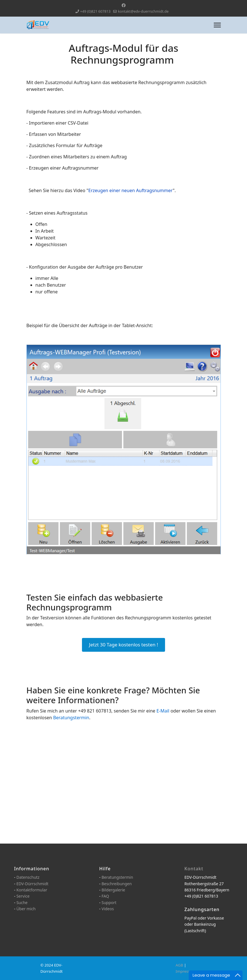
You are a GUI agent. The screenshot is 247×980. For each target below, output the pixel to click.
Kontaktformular (32, 890)
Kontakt (194, 869)
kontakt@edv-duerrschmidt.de (143, 11)
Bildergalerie (113, 890)
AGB (180, 965)
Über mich (26, 909)
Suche (22, 903)
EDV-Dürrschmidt (32, 884)
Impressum (186, 971)
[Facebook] (124, 5)
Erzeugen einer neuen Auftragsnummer (131, 190)
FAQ (105, 896)
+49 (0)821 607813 (95, 11)
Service (23, 896)
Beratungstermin (117, 877)
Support (109, 903)
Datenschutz (28, 877)
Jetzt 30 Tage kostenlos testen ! (124, 645)
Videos (108, 909)
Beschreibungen (116, 884)
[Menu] (217, 25)
